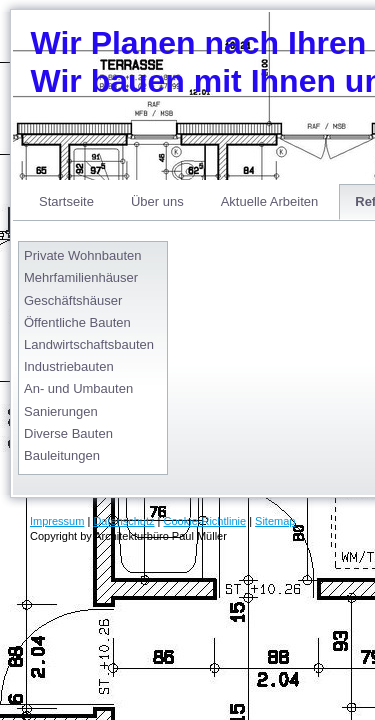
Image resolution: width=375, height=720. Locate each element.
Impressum (57, 521)
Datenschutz (123, 521)
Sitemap (275, 521)
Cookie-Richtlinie (205, 521)
